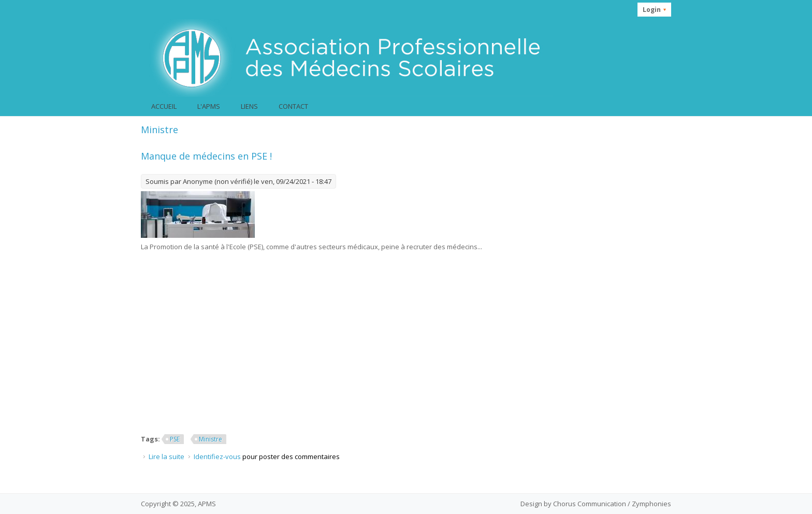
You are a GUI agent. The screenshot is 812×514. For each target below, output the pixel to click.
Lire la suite (166, 456)
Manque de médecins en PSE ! (206, 156)
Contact (293, 106)
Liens (249, 106)
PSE (175, 439)
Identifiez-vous (217, 456)
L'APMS (209, 106)
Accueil (164, 106)
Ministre (211, 439)
